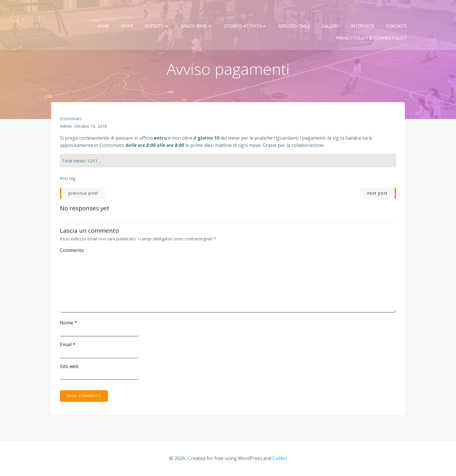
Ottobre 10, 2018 (91, 127)
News (127, 12)
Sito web (69, 367)
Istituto (157, 12)
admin (66, 127)
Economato (71, 119)
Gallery (331, 12)
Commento (72, 251)
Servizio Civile (294, 12)
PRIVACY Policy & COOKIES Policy (372, 24)
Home (104, 12)
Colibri (280, 459)
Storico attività (246, 12)
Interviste (363, 12)
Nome (68, 323)
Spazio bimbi (197, 12)
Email (68, 345)
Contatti (397, 12)
